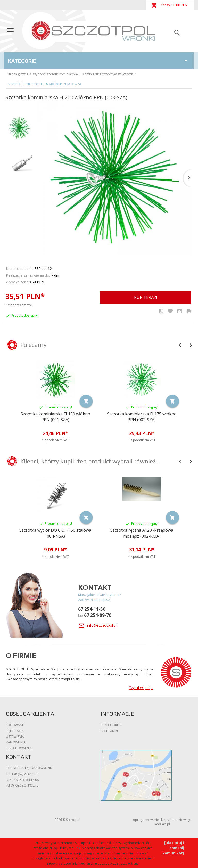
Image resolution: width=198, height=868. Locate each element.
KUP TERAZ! (146, 297)
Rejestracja (15, 731)
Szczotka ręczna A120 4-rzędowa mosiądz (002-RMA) (142, 533)
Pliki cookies (111, 725)
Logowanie (15, 725)
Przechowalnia (19, 748)
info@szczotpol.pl (97, 625)
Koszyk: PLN (169, 5)
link (77, 848)
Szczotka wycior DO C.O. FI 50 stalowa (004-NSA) (55, 533)
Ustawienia (15, 737)
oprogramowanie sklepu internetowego (162, 820)
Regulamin (109, 731)
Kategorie (99, 61)
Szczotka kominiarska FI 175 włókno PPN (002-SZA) (142, 417)
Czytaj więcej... (141, 688)
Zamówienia (16, 742)
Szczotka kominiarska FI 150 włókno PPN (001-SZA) (55, 417)
